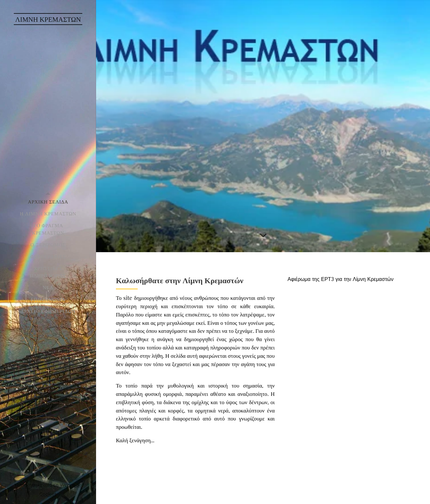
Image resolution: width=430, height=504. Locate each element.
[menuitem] (48, 202)
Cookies (48, 494)
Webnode (71, 485)
